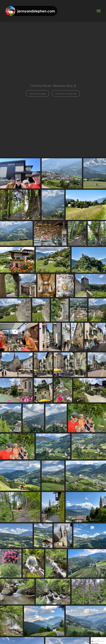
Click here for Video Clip (66, 94)
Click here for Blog (38, 94)
